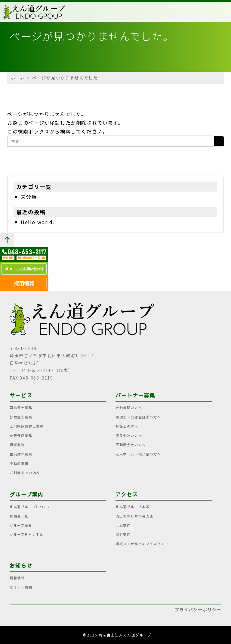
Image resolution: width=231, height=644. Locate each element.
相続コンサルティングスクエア (142, 544)
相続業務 (17, 445)
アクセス (127, 494)
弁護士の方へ (127, 426)
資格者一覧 (19, 516)
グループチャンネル (26, 534)
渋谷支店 (123, 534)
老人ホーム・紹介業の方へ (138, 454)
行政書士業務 (21, 417)
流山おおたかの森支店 (134, 516)
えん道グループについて (30, 507)
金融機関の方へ (129, 408)
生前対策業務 (21, 454)
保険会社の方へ (129, 436)
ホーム (18, 78)
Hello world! (38, 222)
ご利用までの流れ (25, 473)
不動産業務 (19, 463)
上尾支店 (123, 525)
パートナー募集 (135, 395)
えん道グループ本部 (132, 507)
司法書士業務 (21, 408)
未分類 (29, 197)
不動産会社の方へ (131, 445)
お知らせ (21, 565)
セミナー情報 (21, 587)
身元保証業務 (21, 436)
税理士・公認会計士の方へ (138, 417)
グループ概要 (21, 525)
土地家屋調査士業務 (27, 426)
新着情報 (17, 578)
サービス (21, 395)
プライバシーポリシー (198, 610)
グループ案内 (26, 494)
